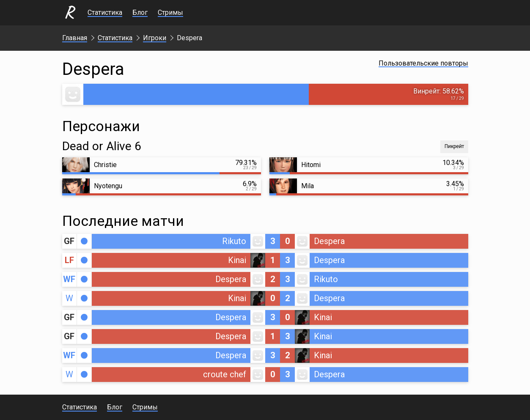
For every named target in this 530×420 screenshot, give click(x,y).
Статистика (105, 12)
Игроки (155, 38)
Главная (75, 38)
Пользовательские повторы (423, 63)
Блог (140, 12)
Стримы (170, 12)
